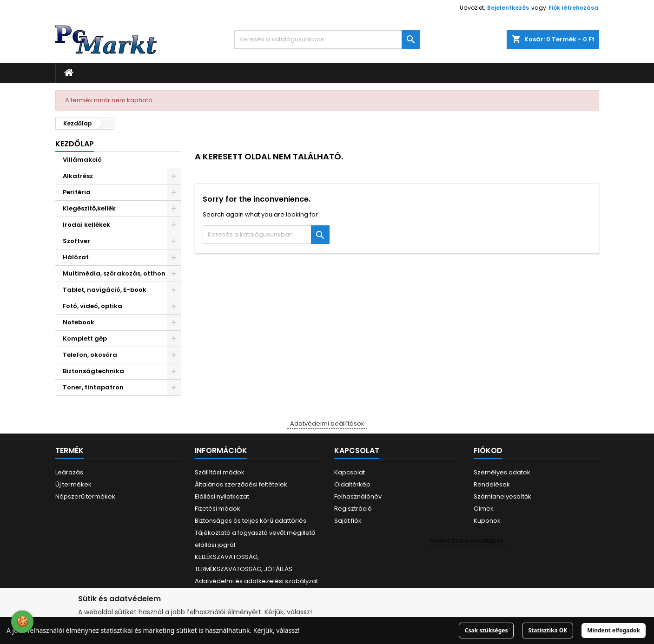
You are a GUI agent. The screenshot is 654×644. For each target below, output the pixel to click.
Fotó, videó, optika (92, 306)
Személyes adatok (502, 472)
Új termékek (73, 484)
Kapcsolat (350, 472)
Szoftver (76, 241)
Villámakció (82, 160)
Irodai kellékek (86, 225)
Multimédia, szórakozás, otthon (114, 273)
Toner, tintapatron (93, 387)
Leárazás (69, 472)
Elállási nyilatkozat (222, 496)
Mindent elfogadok (614, 630)
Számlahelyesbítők (502, 496)
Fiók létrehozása (573, 8)
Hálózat (76, 257)
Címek (484, 509)
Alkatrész (78, 176)
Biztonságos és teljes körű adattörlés (251, 521)
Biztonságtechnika (93, 371)
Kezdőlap (75, 144)
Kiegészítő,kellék (89, 208)
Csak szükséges (486, 630)
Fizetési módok (218, 509)
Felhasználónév (358, 496)
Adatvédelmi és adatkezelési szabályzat (256, 581)
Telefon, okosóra (90, 355)
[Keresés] (327, 39)
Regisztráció (353, 509)
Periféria (77, 192)
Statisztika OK (548, 630)
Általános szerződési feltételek (241, 484)
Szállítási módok (220, 472)
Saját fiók (348, 521)
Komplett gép (85, 338)
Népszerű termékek (85, 496)
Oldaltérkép (352, 484)
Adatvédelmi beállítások (327, 424)
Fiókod (488, 450)
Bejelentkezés (508, 8)
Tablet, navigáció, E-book (105, 290)
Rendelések (492, 484)
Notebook (79, 322)
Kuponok (487, 521)
